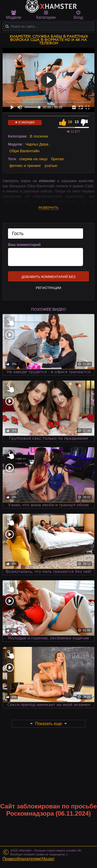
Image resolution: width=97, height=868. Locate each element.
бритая (57, 159)
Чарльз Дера (37, 144)
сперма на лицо (33, 159)
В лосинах (39, 136)
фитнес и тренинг (25, 166)
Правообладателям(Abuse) (29, 859)
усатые (51, 166)
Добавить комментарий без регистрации (48, 278)
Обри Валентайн (24, 151)
